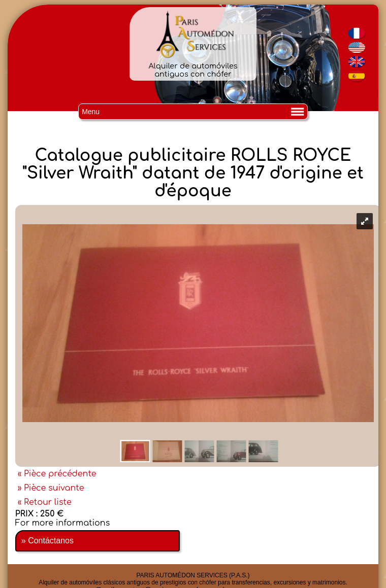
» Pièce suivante (51, 488)
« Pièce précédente (57, 474)
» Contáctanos (47, 541)
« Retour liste (45, 502)
